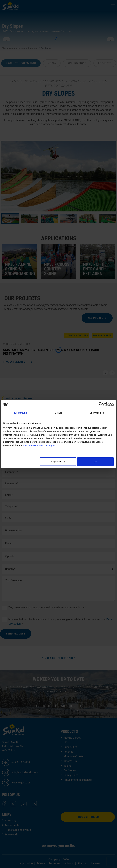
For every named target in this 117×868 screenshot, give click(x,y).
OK (96, 461)
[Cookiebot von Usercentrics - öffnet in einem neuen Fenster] (101, 404)
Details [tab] (58, 413)
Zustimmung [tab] (20, 413)
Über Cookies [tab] (97, 413)
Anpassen (58, 461)
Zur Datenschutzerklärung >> (39, 445)
